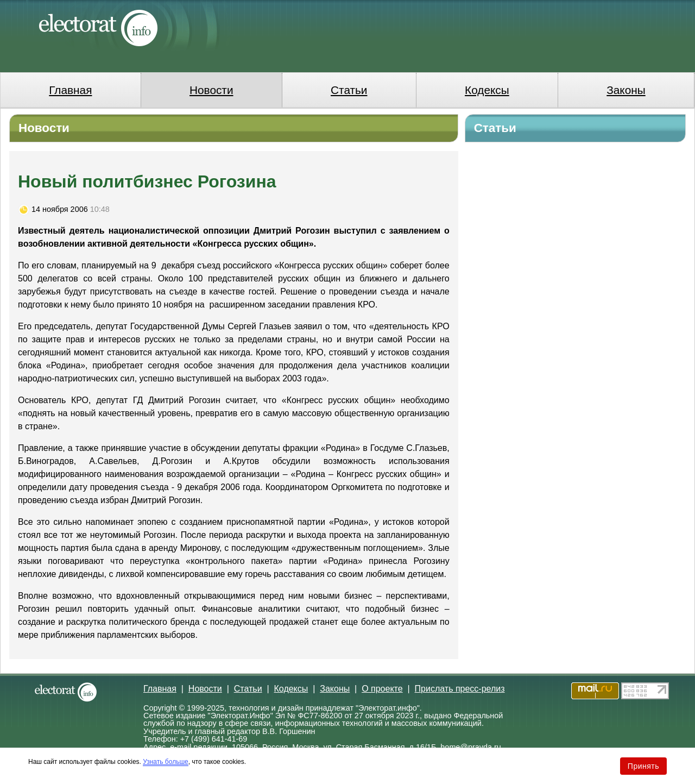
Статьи (349, 90)
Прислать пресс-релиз (460, 689)
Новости (211, 90)
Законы (626, 90)
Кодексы (487, 90)
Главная (70, 90)
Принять (643, 766)
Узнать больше (165, 762)
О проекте (382, 689)
